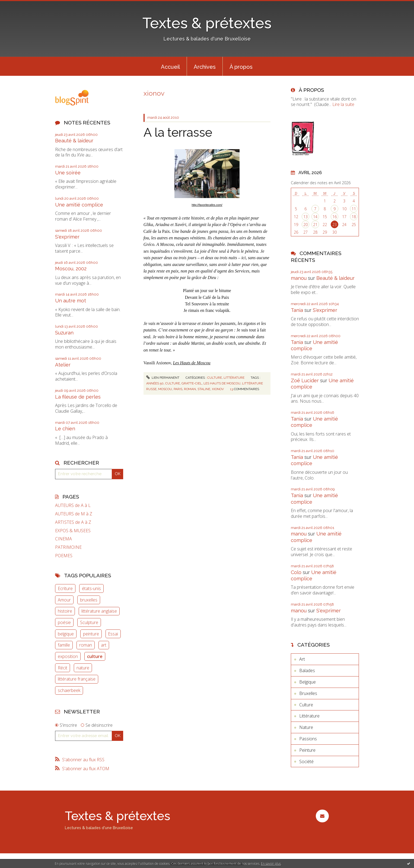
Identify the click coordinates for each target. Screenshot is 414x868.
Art (302, 659)
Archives (205, 67)
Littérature (234, 378)
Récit (63, 668)
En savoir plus (271, 864)
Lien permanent (163, 378)
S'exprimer (67, 237)
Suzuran (64, 333)
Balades (307, 670)
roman (86, 645)
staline (204, 389)
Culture (215, 378)
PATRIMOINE (68, 547)
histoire (65, 611)
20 (305, 225)
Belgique (308, 682)
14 (315, 217)
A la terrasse (178, 132)
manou (299, 278)
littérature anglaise (99, 611)
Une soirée (68, 173)
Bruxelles (308, 693)
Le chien (65, 429)
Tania (297, 310)
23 (335, 225)
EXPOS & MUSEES (73, 531)
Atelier (63, 365)
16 (335, 217)
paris (178, 389)
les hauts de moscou (222, 383)
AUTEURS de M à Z (74, 514)
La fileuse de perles (78, 397)
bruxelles (89, 600)
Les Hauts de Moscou (192, 363)
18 (354, 217)
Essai (113, 634)
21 (315, 225)
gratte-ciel (192, 383)
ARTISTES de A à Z (73, 522)
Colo (296, 572)
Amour (64, 600)
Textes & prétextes (207, 23)
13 (305, 217)
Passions (308, 739)
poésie (64, 622)
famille (64, 645)
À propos (241, 67)
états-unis (91, 588)
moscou (165, 389)
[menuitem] (170, 66)
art (104, 645)
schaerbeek (69, 690)
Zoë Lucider (305, 380)
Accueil (170, 67)
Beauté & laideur (74, 141)
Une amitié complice (79, 205)
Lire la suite (343, 104)
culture (95, 656)
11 (354, 209)
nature (83, 668)
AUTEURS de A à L (73, 505)
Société (306, 762)
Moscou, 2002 (71, 269)
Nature (306, 727)
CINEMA (63, 539)
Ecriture (65, 588)
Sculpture (89, 622)
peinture (91, 634)
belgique (66, 634)
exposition (68, 656)
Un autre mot (71, 301)
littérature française (77, 679)
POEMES (64, 556)
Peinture (307, 750)
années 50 (155, 383)
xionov (218, 389)
